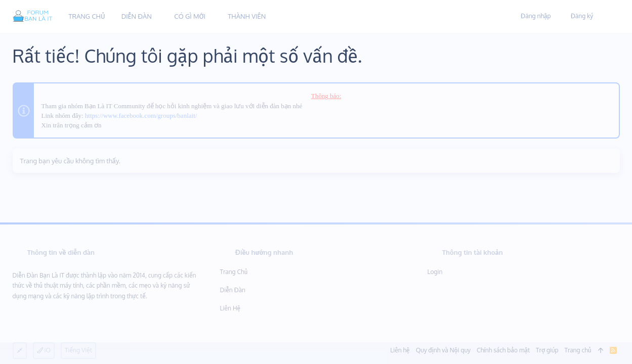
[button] (159, 16)
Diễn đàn (233, 290)
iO (44, 350)
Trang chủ (234, 272)
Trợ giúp (547, 350)
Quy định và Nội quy (443, 350)
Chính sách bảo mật (503, 350)
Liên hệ (230, 308)
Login (435, 272)
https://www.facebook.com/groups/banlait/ (141, 116)
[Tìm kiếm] (608, 17)
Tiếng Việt (78, 350)
